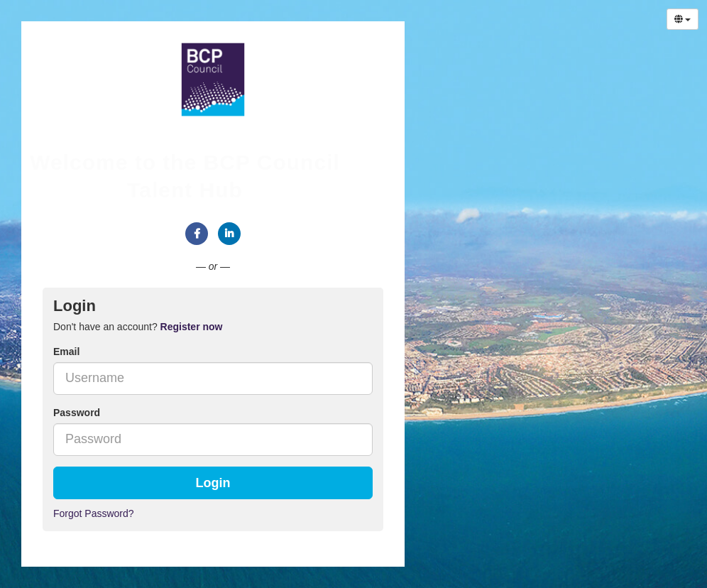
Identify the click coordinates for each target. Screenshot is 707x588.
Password (77, 413)
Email (66, 352)
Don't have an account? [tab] (138, 327)
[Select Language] (683, 19)
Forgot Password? (94, 513)
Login (213, 483)
